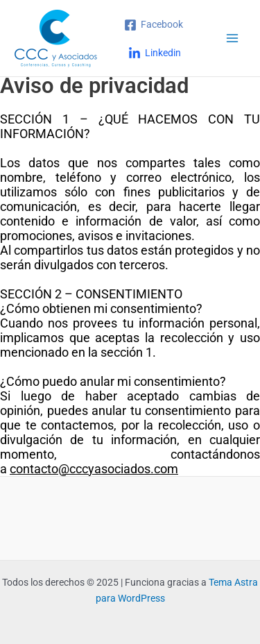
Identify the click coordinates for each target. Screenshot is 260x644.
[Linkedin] (155, 53)
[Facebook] (154, 25)
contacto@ (40, 469)
